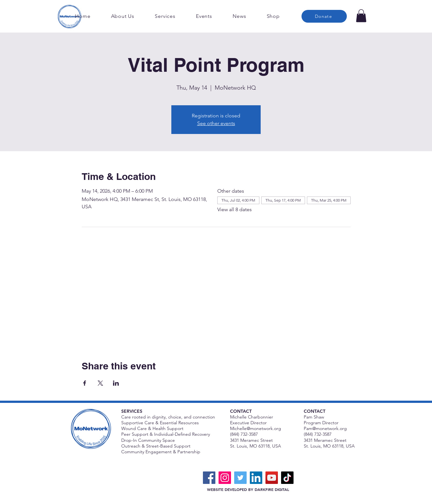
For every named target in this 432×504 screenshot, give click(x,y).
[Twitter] (240, 478)
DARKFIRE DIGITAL (272, 489)
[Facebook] (209, 478)
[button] (361, 16)
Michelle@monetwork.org (256, 428)
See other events (216, 123)
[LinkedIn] (256, 478)
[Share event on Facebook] (85, 383)
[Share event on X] (100, 383)
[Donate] (324, 16)
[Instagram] (225, 478)
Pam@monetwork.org (325, 428)
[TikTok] (287, 478)
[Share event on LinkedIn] (116, 383)
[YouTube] (272, 478)
